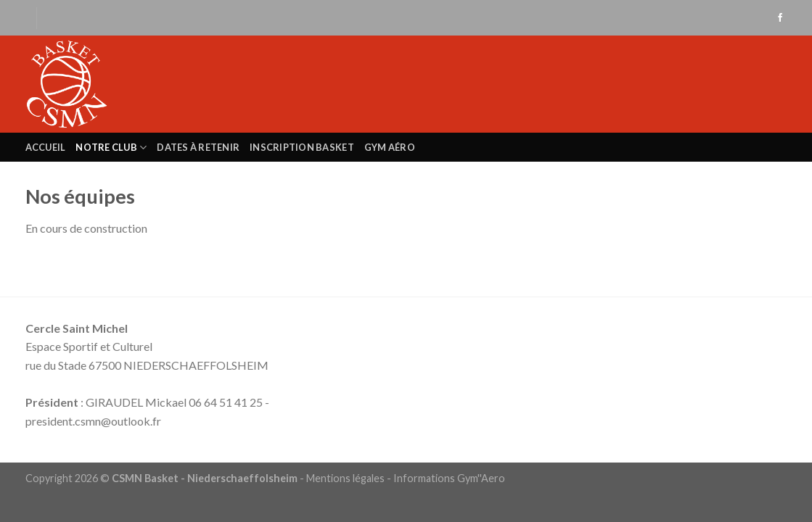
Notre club (111, 148)
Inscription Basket (302, 147)
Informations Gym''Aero (449, 478)
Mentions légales (345, 478)
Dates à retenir (198, 147)
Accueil (46, 147)
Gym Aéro (390, 147)
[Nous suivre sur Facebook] (780, 18)
